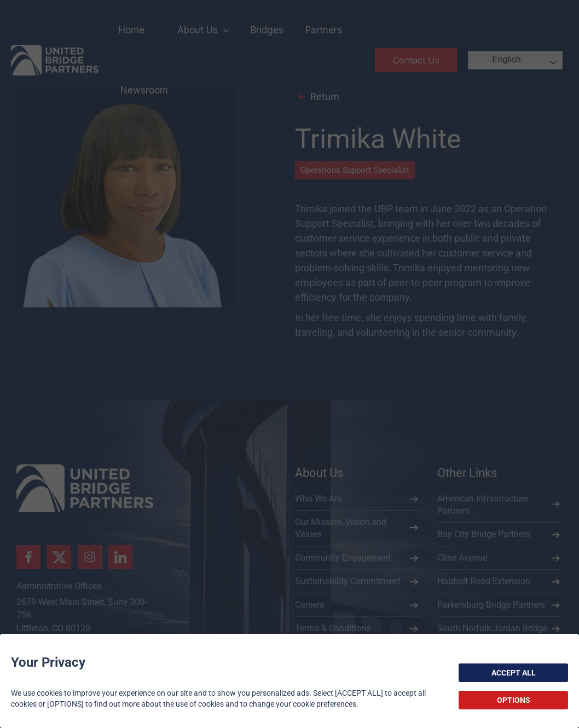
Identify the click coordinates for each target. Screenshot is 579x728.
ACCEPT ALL (514, 673)
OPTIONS (514, 700)
